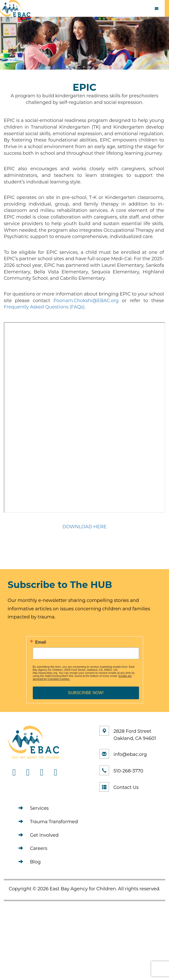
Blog (30, 862)
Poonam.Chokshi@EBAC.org (86, 301)
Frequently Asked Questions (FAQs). (45, 307)
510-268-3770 (128, 771)
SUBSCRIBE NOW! (86, 693)
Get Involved (39, 835)
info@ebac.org (130, 754)
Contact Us (126, 787)
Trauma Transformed (48, 822)
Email (41, 642)
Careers (33, 848)
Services (34, 808)
